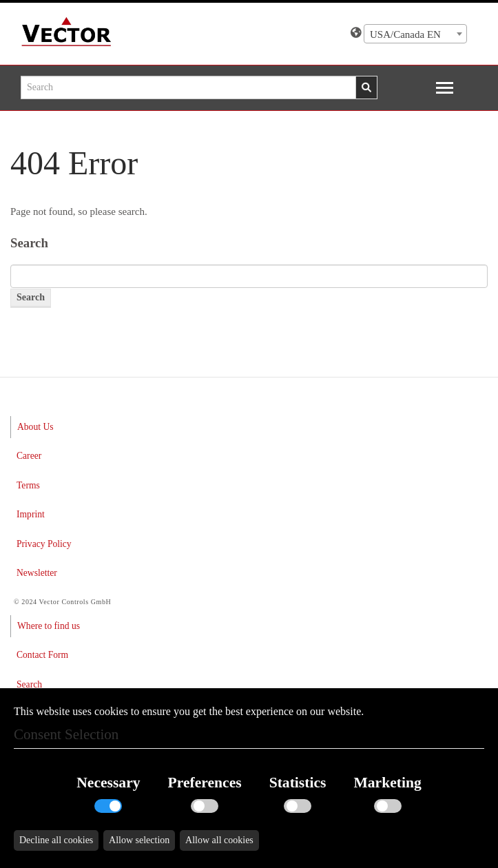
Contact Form (42, 655)
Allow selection (139, 840)
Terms (28, 485)
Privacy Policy (44, 544)
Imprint (31, 514)
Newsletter (37, 573)
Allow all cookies (219, 840)
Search (29, 684)
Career (29, 456)
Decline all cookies (56, 840)
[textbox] (415, 34)
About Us (35, 427)
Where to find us (49, 626)
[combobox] (415, 34)
